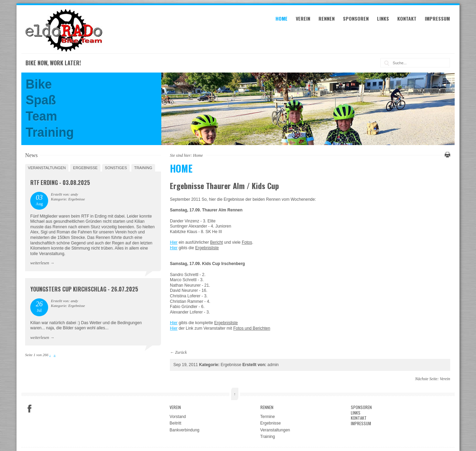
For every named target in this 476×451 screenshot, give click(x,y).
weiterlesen (40, 263)
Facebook (30, 409)
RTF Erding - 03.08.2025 (60, 183)
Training (143, 168)
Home (282, 18)
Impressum (437, 18)
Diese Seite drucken (446, 155)
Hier (174, 242)
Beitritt (175, 423)
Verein (303, 18)
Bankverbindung (185, 430)
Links (383, 18)
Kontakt (407, 18)
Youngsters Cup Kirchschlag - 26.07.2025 (84, 289)
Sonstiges (116, 168)
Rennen (327, 18)
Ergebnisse (85, 168)
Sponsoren (356, 18)
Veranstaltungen (47, 168)
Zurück (181, 352)
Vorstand (178, 417)
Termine (268, 417)
